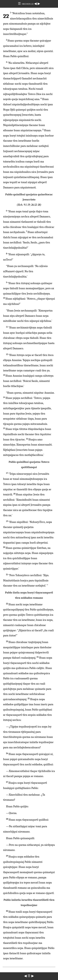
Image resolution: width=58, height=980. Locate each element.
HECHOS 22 (28, 4)
